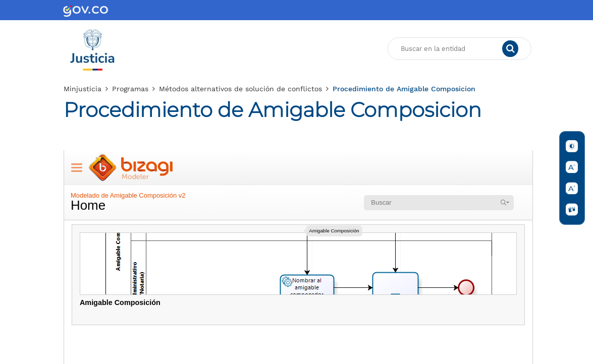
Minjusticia (83, 89)
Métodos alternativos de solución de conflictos (240, 89)
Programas (130, 89)
